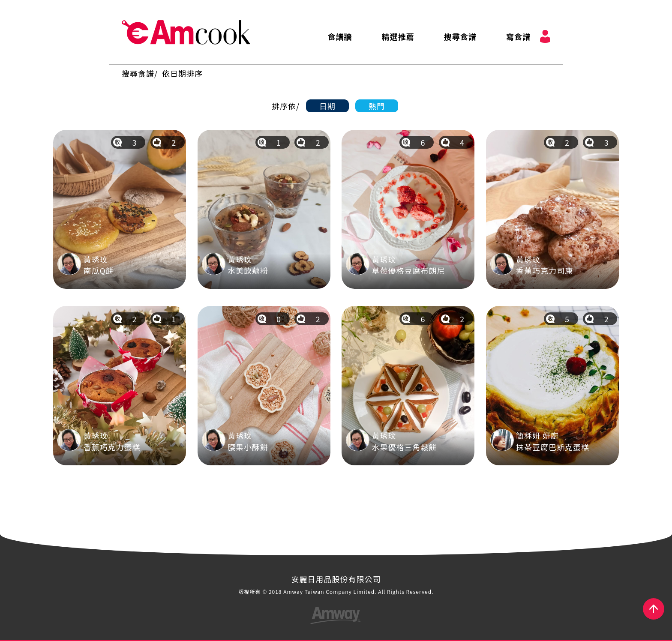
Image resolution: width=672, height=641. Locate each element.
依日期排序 (182, 73)
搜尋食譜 (460, 36)
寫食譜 (518, 36)
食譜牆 (340, 36)
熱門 (377, 106)
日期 (327, 106)
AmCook (186, 32)
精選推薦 (398, 36)
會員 (545, 36)
